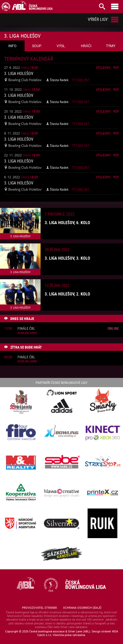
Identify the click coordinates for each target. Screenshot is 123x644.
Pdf (116, 67)
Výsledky (103, 67)
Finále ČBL (26, 329)
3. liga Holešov (19, 73)
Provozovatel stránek (40, 608)
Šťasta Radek (59, 80)
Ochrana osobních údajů (82, 608)
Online (113, 328)
